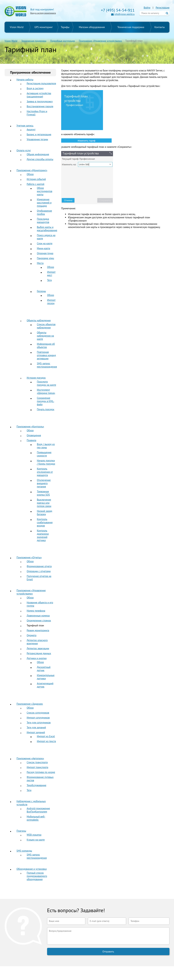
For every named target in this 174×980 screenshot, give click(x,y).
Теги (49, 280)
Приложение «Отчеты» (29, 557)
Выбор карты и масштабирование (47, 229)
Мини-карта (43, 248)
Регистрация (163, 8)
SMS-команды (24, 851)
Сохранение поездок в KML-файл (46, 401)
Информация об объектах (46, 345)
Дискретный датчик (44, 669)
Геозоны (41, 291)
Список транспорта (37, 762)
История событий (36, 179)
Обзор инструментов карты (45, 191)
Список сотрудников (38, 713)
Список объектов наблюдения (46, 326)
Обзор (30, 174)
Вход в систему (35, 88)
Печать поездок (46, 409)
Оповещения (34, 435)
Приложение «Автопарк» (30, 758)
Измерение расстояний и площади (44, 203)
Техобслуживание (36, 785)
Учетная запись (25, 126)
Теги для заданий (36, 727)
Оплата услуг (24, 150)
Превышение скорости (44, 454)
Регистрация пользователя (41, 83)
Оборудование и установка (32, 869)
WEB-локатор (34, 835)
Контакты (160, 27)
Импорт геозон (51, 302)
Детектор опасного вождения (37, 642)
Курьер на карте (36, 840)
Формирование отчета (39, 566)
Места (40, 263)
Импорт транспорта (37, 767)
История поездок (36, 378)
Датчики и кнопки (37, 658)
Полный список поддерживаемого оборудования (37, 876)
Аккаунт (31, 129)
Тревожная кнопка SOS (43, 493)
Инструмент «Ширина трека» (46, 391)
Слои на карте (45, 243)
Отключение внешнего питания (44, 483)
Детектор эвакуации (38, 648)
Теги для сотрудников (39, 723)
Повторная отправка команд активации (46, 355)
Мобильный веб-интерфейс (36, 818)
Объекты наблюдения (39, 320)
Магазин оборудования (92, 27)
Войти (147, 8)
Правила (31, 440)
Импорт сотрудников (38, 718)
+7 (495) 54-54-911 (118, 10)
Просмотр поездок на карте (46, 383)
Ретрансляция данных (39, 653)
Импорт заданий (36, 732)
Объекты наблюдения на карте (45, 336)
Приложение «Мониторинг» (32, 170)
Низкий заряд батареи (45, 513)
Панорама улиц (45, 258)
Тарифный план (35, 625)
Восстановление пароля (40, 106)
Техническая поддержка (131, 27)
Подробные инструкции (63, 41)
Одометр (32, 635)
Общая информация (38, 154)
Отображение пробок (44, 212)
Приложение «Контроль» (30, 426)
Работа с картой (36, 184)
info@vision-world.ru (124, 14)
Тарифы (65, 27)
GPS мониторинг (44, 27)
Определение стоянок (39, 620)
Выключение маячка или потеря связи (44, 503)
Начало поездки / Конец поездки (46, 462)
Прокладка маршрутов (43, 221)
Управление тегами (37, 139)
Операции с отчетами (39, 571)
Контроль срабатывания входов (45, 522)
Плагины (21, 831)
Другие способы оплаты (40, 159)
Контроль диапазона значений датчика (43, 535)
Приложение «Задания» (30, 704)
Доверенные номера (38, 616)
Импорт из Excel (46, 736)
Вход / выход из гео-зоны (46, 446)
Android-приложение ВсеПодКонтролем (38, 810)
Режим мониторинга (38, 630)
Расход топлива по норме (41, 772)
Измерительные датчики (46, 677)
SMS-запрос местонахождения (47, 365)
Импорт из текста (46, 741)
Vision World (17, 27)
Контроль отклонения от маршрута (45, 472)
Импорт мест (51, 274)
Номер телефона (36, 611)
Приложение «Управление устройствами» (100, 41)
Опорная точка (45, 253)
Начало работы (25, 79)
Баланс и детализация (39, 134)
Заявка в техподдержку (40, 101)
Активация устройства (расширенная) (39, 95)
